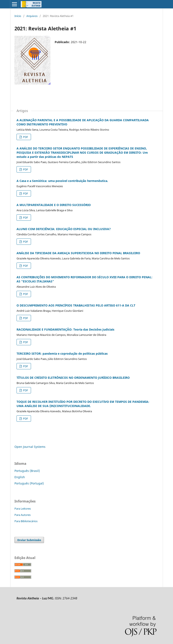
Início (18, 16)
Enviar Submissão (29, 540)
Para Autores (23, 515)
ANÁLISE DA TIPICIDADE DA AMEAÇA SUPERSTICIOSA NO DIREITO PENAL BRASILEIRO (78, 253)
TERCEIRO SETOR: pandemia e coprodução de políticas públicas (62, 354)
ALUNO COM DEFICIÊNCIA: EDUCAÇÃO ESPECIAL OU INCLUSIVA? (64, 229)
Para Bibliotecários (26, 521)
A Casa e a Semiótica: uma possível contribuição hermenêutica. (62, 181)
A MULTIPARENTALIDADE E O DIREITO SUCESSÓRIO (54, 205)
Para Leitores (23, 509)
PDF (25, 137)
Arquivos (32, 16)
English (20, 477)
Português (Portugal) (29, 483)
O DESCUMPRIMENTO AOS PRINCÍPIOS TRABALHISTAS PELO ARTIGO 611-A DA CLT (76, 305)
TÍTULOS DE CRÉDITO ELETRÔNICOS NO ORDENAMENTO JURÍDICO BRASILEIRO (73, 378)
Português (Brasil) (27, 471)
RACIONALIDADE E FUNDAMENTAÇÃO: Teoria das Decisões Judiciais (65, 329)
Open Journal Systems (30, 447)
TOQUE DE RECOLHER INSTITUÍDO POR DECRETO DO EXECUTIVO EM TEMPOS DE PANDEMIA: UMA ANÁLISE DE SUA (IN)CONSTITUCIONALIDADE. (83, 404)
